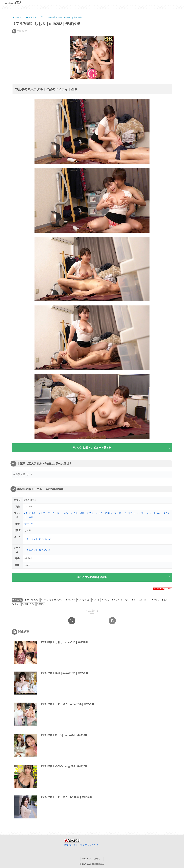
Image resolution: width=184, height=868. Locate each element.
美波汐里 (29, 524)
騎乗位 (109, 513)
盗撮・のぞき (87, 513)
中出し (33, 513)
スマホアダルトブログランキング (81, 845)
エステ (42, 513)
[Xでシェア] (72, 621)
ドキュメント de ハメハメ (38, 539)
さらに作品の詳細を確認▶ (92, 577)
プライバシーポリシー (92, 859)
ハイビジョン (144, 513)
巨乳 (31, 517)
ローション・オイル (67, 513)
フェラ (51, 513)
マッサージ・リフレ (125, 513)
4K (26, 513)
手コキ (157, 513)
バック (99, 513)
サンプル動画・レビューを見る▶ (92, 448)
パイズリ (70, 600)
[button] (112, 621)
